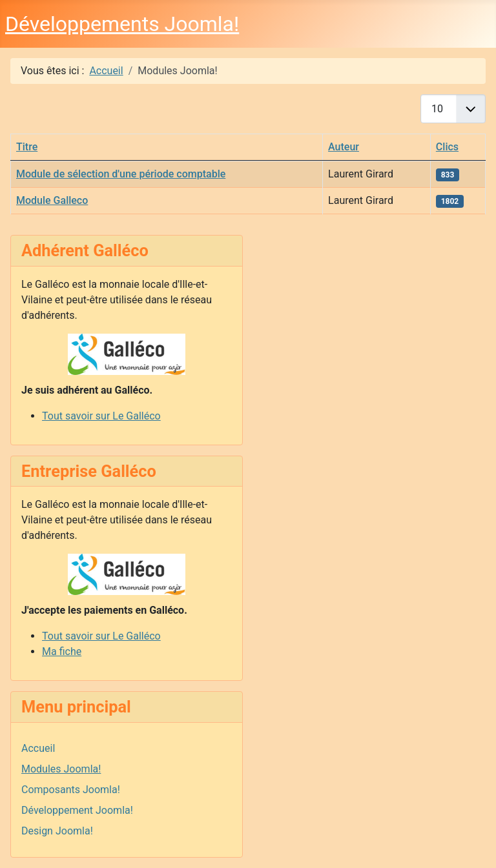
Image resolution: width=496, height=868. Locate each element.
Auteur (344, 147)
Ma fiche (62, 651)
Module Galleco (52, 200)
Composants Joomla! (71, 790)
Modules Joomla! (61, 769)
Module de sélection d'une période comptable (121, 174)
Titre (27, 147)
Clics (447, 147)
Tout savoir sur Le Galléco (101, 416)
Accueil (38, 748)
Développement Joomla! (77, 810)
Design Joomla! (57, 831)
